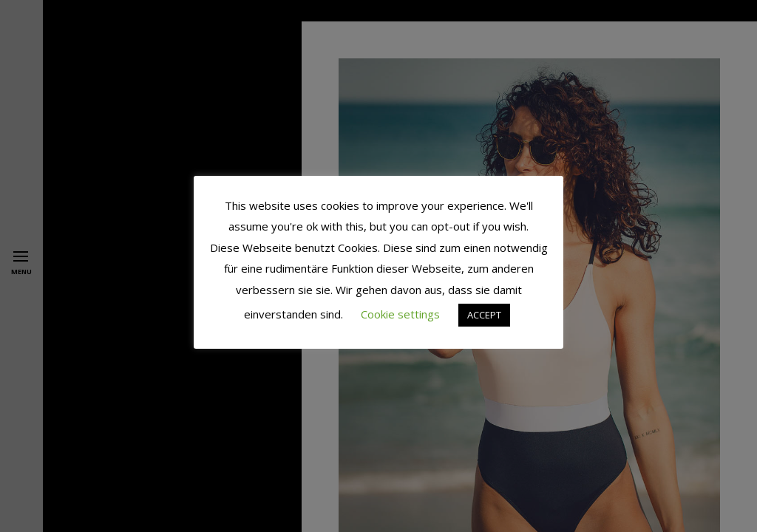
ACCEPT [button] (484, 315)
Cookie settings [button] (400, 314)
